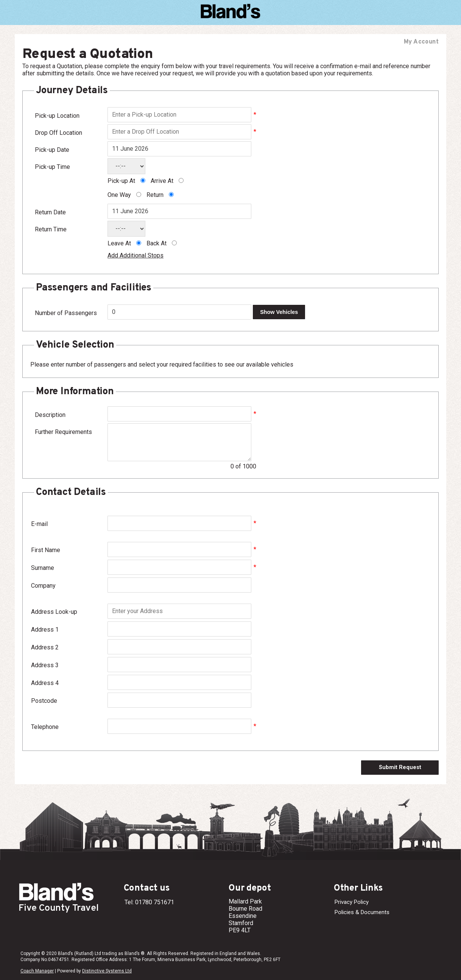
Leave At (119, 243)
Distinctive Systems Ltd (107, 971)
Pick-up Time (52, 167)
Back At (157, 243)
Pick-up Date (52, 150)
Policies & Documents (362, 912)
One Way (119, 195)
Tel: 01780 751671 (149, 902)
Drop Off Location (58, 133)
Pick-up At (121, 181)
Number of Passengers (66, 313)
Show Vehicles (279, 312)
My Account (421, 42)
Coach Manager (37, 971)
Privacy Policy (352, 902)
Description (50, 415)
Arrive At (162, 181)
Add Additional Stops (135, 255)
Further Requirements (63, 432)
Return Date (50, 212)
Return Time (51, 229)
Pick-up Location (57, 116)
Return (155, 195)
